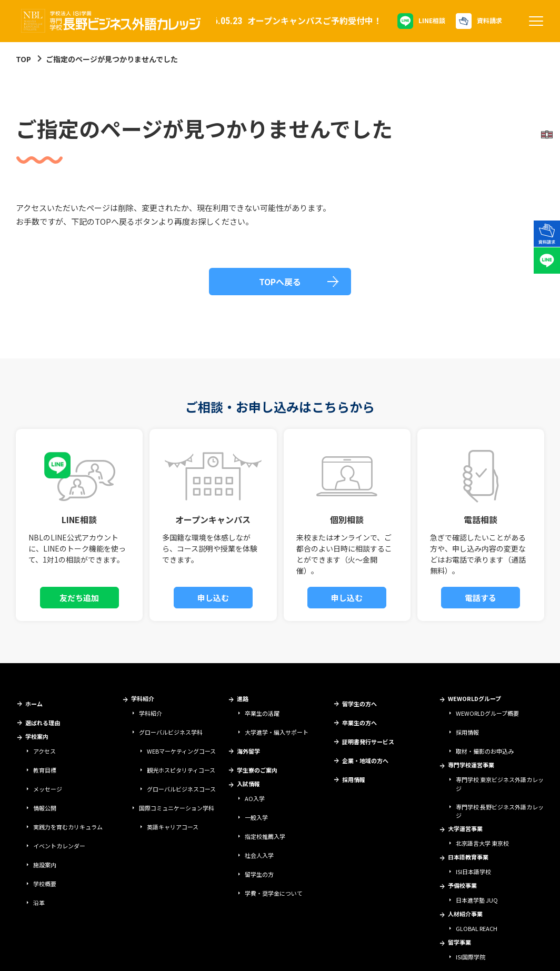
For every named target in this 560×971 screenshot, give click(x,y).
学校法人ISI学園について (45, 953)
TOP (23, 59)
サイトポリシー (103, 953)
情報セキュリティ (152, 953)
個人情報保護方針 (204, 953)
